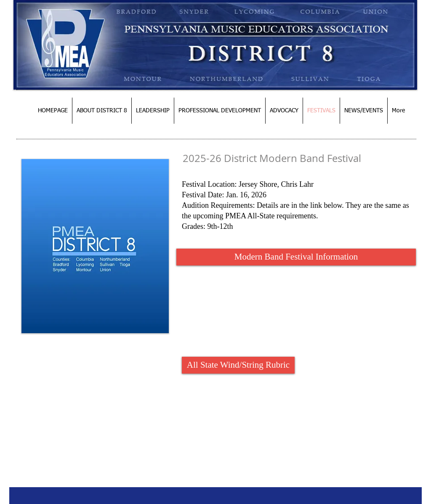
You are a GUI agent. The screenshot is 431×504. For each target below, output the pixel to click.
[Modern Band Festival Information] (296, 257)
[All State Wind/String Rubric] (238, 365)
